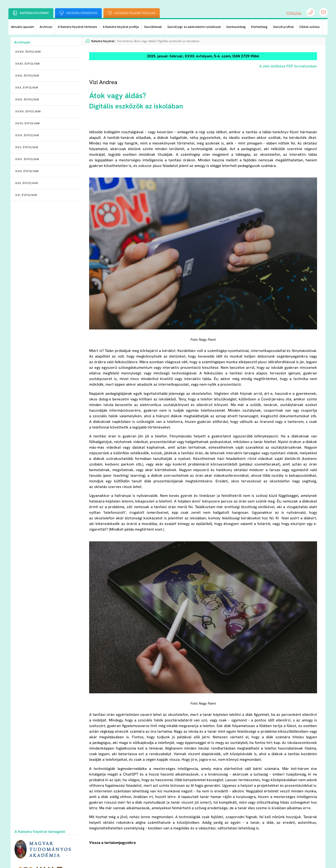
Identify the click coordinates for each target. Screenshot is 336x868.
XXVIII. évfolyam (28, 111)
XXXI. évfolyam (27, 76)
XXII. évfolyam (26, 183)
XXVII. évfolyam (27, 123)
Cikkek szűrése (309, 27)
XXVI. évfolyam (27, 135)
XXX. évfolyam (27, 88)
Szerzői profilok (283, 27)
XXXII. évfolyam (27, 64)
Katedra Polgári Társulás (135, 13)
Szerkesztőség (236, 27)
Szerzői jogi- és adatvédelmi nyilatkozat (194, 27)
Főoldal (294, 13)
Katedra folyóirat (34, 13)
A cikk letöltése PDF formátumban (288, 66)
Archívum (46, 27)
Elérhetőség (259, 27)
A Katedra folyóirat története (77, 27)
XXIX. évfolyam (27, 100)
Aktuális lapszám (23, 27)
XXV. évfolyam (27, 147)
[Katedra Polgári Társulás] (110, 13)
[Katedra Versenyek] (62, 13)
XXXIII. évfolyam (28, 52)
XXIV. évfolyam (27, 159)
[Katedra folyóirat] (15, 13)
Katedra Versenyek (82, 13)
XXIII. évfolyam (27, 171)
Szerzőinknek (153, 27)
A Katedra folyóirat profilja (121, 27)
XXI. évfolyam (26, 195)
